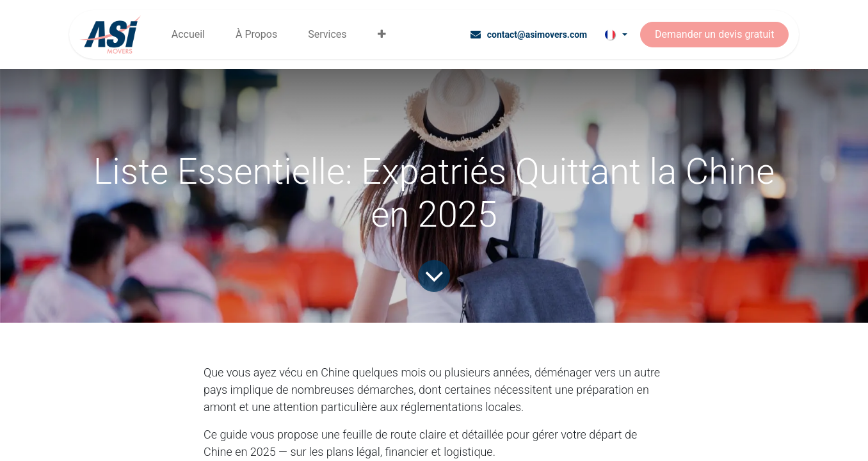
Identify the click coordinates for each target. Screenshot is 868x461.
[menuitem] (188, 35)
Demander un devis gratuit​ (714, 34)
